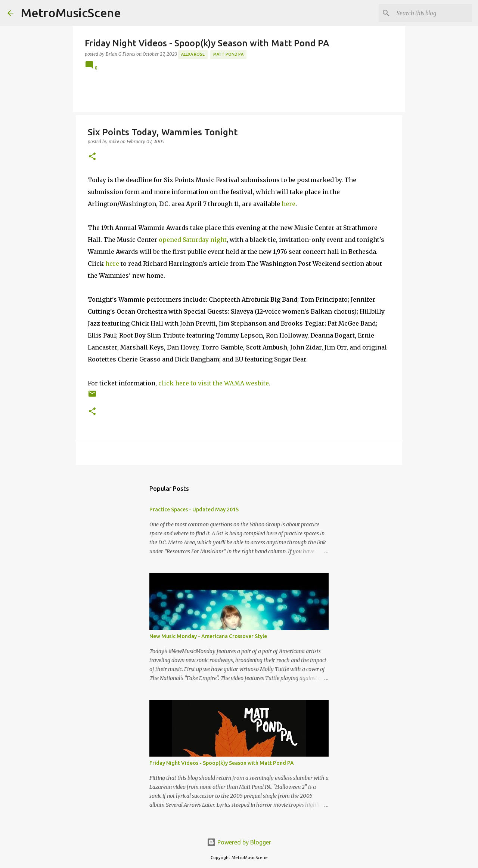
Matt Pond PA (228, 54)
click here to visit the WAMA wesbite (214, 383)
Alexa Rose (193, 54)
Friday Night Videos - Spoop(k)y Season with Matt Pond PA (222, 763)
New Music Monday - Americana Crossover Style (208, 636)
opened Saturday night (193, 240)
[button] (92, 157)
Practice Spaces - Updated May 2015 (194, 510)
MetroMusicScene (71, 13)
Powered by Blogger (239, 842)
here (288, 204)
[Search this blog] (433, 13)
